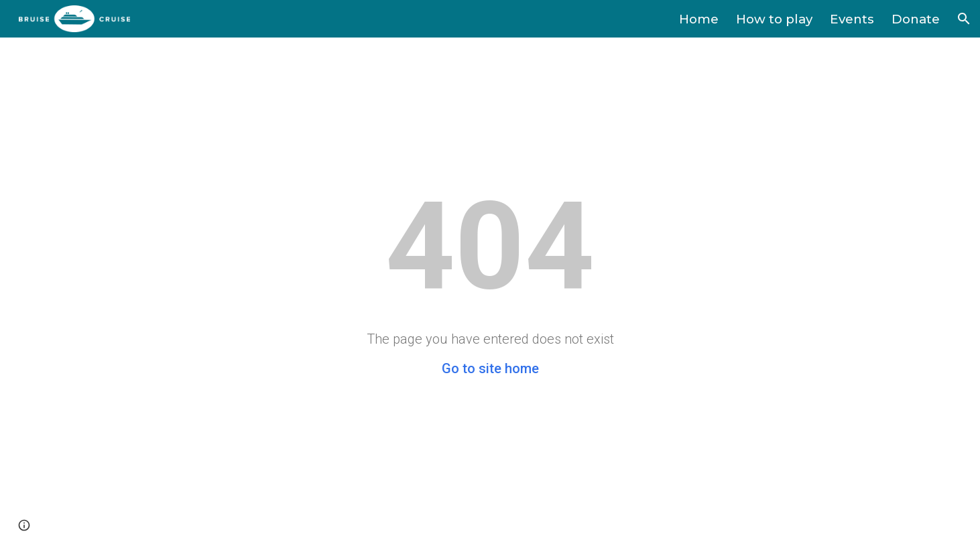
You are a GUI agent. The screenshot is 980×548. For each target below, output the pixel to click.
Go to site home (490, 368)
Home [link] (699, 19)
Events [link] (852, 19)
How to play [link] (774, 19)
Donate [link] (916, 19)
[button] (964, 19)
